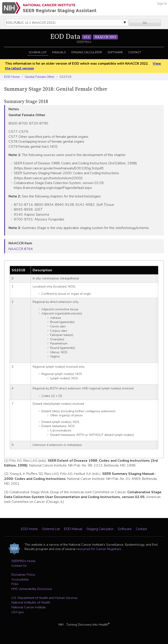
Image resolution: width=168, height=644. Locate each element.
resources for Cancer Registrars (99, 549)
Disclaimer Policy (23, 575)
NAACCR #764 (21, 249)
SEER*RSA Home (23, 561)
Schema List (38, 52)
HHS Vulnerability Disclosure (32, 589)
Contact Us (19, 566)
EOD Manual (73, 529)
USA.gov (18, 612)
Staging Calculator (87, 52)
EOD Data (84, 37)
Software (115, 52)
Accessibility (20, 579)
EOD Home (12, 77)
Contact (135, 52)
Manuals (59, 52)
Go (145, 23)
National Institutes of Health (31, 602)
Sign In (162, 4)
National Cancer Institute (29, 607)
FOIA (15, 584)
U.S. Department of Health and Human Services (45, 598)
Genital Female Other (40, 77)
